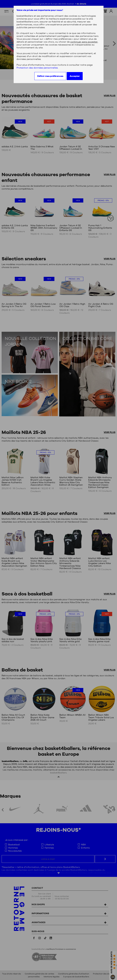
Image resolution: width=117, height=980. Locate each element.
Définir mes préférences (50, 76)
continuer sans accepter (84, 42)
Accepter (75, 76)
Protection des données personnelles (37, 68)
